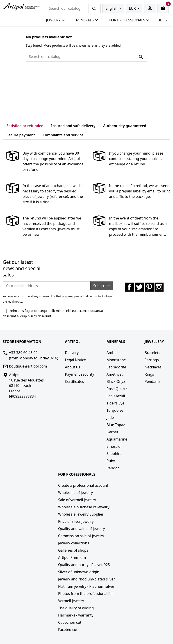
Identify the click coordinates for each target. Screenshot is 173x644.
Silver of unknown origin (79, 572)
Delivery (72, 353)
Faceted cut (68, 630)
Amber (112, 353)
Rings (149, 374)
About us (72, 367)
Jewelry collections (74, 543)
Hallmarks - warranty (76, 615)
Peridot (113, 468)
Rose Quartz (117, 389)
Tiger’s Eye (115, 403)
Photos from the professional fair (86, 594)
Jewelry (55, 20)
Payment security (80, 374)
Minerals (87, 20)
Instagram (159, 287)
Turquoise (115, 410)
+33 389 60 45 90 (23, 353)
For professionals (129, 20)
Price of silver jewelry (76, 521)
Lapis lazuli (116, 396)
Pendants (153, 381)
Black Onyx (116, 381)
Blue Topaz (116, 425)
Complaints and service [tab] (63, 135)
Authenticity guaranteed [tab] (125, 126)
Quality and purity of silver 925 (84, 565)
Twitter (139, 287)
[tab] (91, 132)
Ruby (111, 461)
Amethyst (115, 374)
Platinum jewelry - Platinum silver (86, 586)
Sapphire (114, 454)
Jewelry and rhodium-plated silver (86, 579)
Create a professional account (83, 485)
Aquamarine (117, 439)
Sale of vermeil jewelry (77, 500)
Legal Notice (75, 360)
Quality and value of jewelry (82, 529)
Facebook (129, 287)
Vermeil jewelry (71, 601)
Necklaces (153, 367)
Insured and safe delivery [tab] (73, 126)
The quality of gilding (76, 608)
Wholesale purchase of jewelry (84, 507)
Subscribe (101, 286)
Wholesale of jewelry (75, 493)
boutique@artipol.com (28, 366)
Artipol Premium (72, 557)
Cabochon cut (70, 622)
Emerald (114, 446)
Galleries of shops (73, 550)
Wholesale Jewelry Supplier (81, 514)
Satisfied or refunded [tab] (25, 126)
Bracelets (152, 353)
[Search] (67, 8)
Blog (162, 20)
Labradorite (116, 367)
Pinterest (149, 287)
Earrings (152, 360)
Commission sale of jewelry (81, 536)
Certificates (74, 381)
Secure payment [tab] (21, 135)
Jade (110, 418)
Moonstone (116, 360)
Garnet (112, 432)
